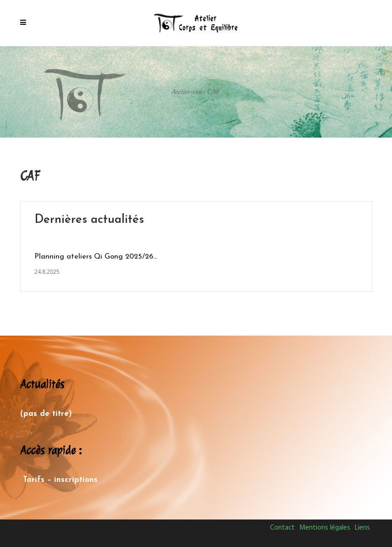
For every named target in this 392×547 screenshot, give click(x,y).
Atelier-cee (187, 92)
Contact (282, 528)
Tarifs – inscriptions (60, 480)
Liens (362, 528)
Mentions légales (325, 528)
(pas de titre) (46, 414)
